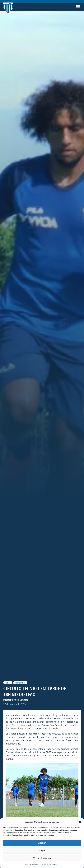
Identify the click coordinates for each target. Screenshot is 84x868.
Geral (8, 683)
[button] (80, 822)
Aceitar (42, 843)
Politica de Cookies (32, 864)
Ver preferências (42, 858)
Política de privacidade (49, 864)
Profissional (20, 683)
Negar (42, 851)
